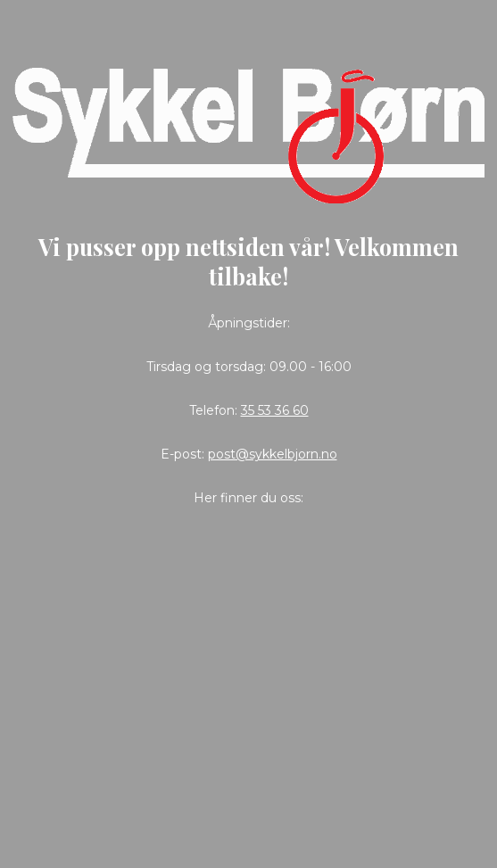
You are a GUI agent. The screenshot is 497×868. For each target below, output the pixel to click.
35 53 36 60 (275, 410)
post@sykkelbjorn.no (273, 454)
